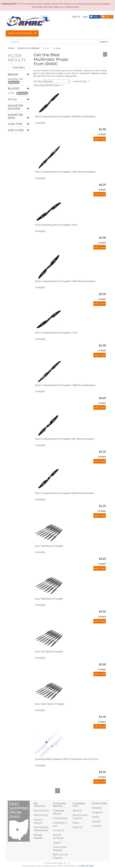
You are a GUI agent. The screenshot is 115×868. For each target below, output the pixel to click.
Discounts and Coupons (80, 817)
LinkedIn (96, 826)
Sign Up (76, 17)
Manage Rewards (38, 836)
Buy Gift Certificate (58, 836)
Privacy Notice (60, 818)
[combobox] (54, 42)
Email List (77, 827)
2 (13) (11, 93)
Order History (41, 815)
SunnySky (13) (16, 79)
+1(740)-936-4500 (86, 866)
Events (76, 823)
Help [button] (95, 17)
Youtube (96, 821)
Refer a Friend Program (60, 856)
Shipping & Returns (59, 812)
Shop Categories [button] (22, 33)
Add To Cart (100, 139)
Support (57, 842)
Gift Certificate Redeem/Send (41, 829)
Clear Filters (19, 67)
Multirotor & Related (29, 48)
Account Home (41, 811)
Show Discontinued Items (47, 85)
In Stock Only (80, 81)
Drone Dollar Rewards (60, 849)
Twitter (96, 817)
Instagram (97, 812)
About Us (77, 811)
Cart (108, 17)
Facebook (97, 808)
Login (85, 17)
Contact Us (59, 830)
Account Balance (38, 821)
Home (11, 48)
